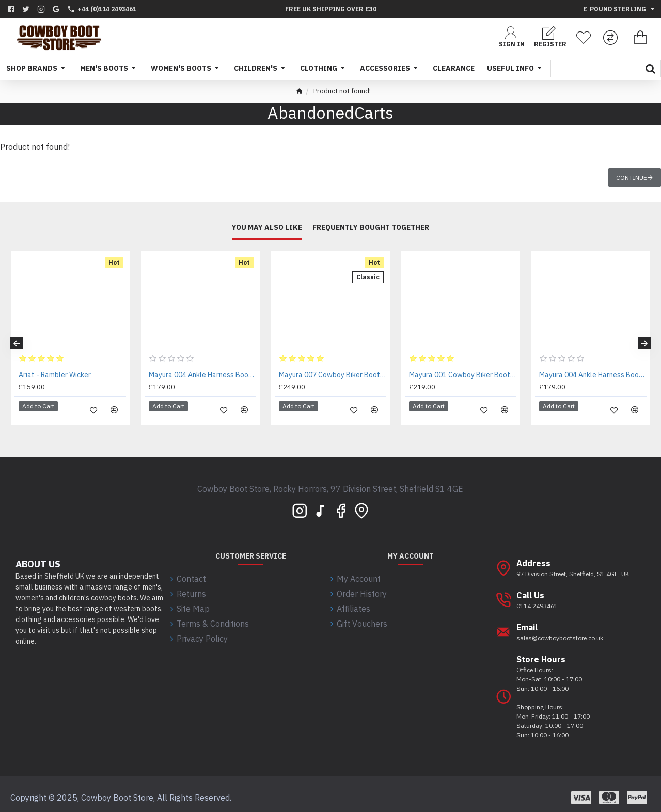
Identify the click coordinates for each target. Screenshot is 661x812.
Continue (632, 177)
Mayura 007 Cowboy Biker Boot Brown (333, 375)
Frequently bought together (371, 228)
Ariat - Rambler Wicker (55, 375)
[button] (17, 340)
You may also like (267, 228)
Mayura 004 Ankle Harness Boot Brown (202, 375)
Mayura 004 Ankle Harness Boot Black (593, 375)
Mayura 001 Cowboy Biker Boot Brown (463, 375)
